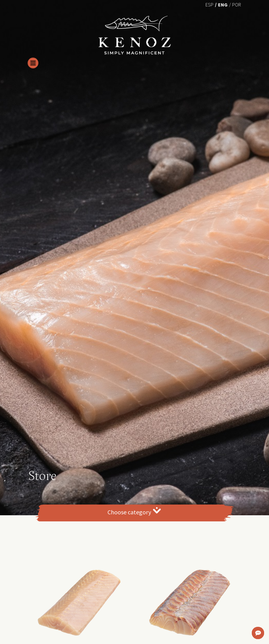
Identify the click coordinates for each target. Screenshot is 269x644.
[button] (79, 591)
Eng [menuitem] (223, 5)
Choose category (134, 511)
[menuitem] (209, 4)
